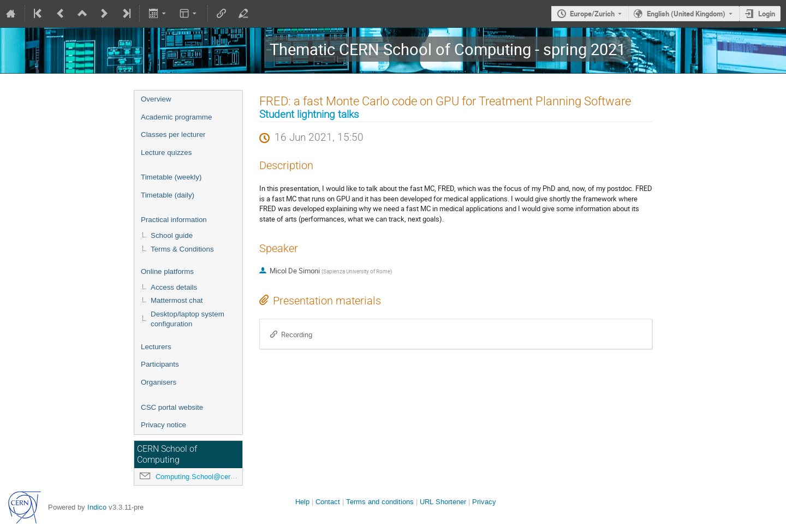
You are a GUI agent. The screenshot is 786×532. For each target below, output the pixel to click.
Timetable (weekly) (171, 177)
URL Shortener (443, 502)
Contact (328, 502)
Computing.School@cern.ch (200, 477)
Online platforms (167, 271)
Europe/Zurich (592, 14)
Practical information (174, 220)
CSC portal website (172, 407)
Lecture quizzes (166, 153)
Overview (156, 99)
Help (302, 502)
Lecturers (156, 347)
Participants (160, 364)
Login (767, 14)
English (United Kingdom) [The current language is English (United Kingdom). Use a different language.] (686, 14)
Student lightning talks (309, 115)
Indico (97, 507)
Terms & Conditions (182, 249)
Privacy (484, 502)
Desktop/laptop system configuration (187, 319)
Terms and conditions (380, 502)
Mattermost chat (177, 300)
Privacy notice (163, 425)
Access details (174, 287)
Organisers (159, 382)
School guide (172, 235)
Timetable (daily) (168, 195)
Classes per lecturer (173, 135)
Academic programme (176, 117)
